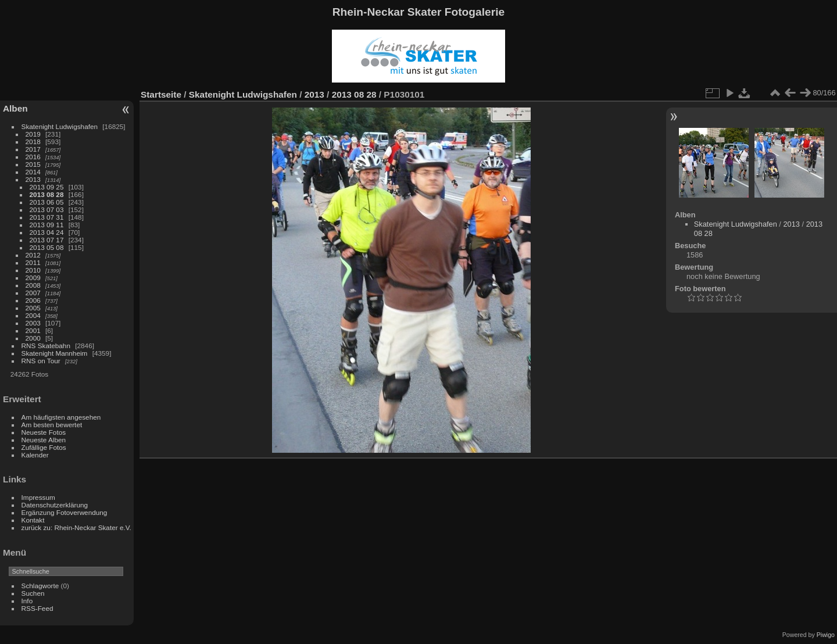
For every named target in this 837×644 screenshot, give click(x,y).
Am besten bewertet (52, 425)
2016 (33, 157)
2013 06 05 (47, 202)
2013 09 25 (47, 187)
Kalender (35, 455)
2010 (33, 270)
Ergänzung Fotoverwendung (65, 512)
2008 (33, 285)
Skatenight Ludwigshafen (60, 126)
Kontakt (33, 520)
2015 (33, 164)
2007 (33, 293)
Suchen (33, 593)
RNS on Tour (41, 361)
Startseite (161, 94)
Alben (15, 108)
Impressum (38, 497)
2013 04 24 (47, 232)
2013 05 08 (47, 247)
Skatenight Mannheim (55, 353)
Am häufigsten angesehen (61, 417)
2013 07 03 (47, 210)
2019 (33, 134)
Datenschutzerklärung (55, 505)
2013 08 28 (47, 194)
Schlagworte (40, 586)
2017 (33, 149)
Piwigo (826, 635)
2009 (33, 278)
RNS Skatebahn (46, 346)
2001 (33, 330)
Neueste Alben (44, 440)
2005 (33, 308)
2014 (33, 172)
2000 (33, 338)
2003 (33, 323)
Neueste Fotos (44, 432)
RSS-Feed (37, 608)
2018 (33, 142)
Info (27, 601)
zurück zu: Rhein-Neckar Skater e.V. (76, 527)
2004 (33, 315)
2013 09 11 (47, 225)
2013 (33, 179)
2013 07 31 (47, 217)
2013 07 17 (47, 240)
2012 (33, 255)
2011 (33, 262)
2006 (33, 300)
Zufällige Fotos (44, 447)
